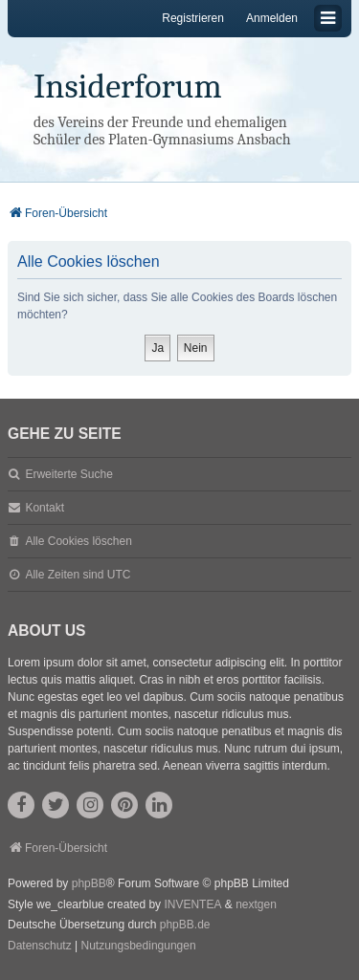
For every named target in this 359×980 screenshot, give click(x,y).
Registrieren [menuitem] (193, 18)
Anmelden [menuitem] (272, 18)
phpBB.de (185, 925)
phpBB (89, 883)
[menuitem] (40, 947)
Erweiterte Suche (68, 474)
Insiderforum (128, 87)
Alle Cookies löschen (78, 541)
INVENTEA (192, 904)
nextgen (256, 904)
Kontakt (45, 508)
